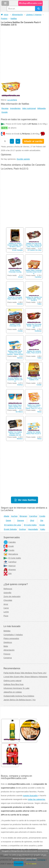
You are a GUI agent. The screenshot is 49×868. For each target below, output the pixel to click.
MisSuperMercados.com (30, 3)
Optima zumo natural (12, 681)
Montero (20, 439)
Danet (8, 520)
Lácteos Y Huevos (34, 15)
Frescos (7, 654)
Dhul (32, 520)
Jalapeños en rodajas (13, 692)
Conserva (8, 658)
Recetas (5, 108)
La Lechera (12, 100)
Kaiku (40, 304)
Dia (42, 520)
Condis (20, 331)
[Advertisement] (24, 52)
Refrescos (8, 589)
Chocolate (8, 600)
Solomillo (7, 593)
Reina (39, 412)
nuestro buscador (30, 796)
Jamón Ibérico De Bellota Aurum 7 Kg (19, 700)
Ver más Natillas (27, 500)
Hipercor (10, 566)
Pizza (6, 616)
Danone (20, 304)
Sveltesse (38, 331)
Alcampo (10, 570)
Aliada (6, 516)
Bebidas (7, 631)
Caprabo (10, 542)
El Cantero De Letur (34, 250)
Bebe (6, 646)
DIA (8, 574)
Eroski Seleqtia (17, 250)
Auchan (14, 516)
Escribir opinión (23, 159)
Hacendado (33, 529)
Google (5, 112)
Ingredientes (15, 108)
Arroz (6, 604)
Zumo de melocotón (12, 596)
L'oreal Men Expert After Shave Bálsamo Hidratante (25, 677)
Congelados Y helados (13, 635)
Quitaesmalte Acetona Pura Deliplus (19, 696)
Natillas (14, 19)
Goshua (20, 385)
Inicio (5, 15)
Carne (6, 608)
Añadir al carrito (33, 141)
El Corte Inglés (12, 558)
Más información (31, 864)
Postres (4, 19)
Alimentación (17, 15)
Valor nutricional (29, 108)
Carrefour (38, 277)
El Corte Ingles (30, 525)
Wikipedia (42, 108)
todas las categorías (37, 799)
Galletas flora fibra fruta (13, 684)
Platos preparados (11, 638)
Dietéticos (8, 642)
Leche (6, 612)
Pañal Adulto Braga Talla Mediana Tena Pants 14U (25, 673)
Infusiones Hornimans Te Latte (16, 688)
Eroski (20, 277)
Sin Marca (19, 412)
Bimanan (23, 516)
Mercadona (11, 554)
